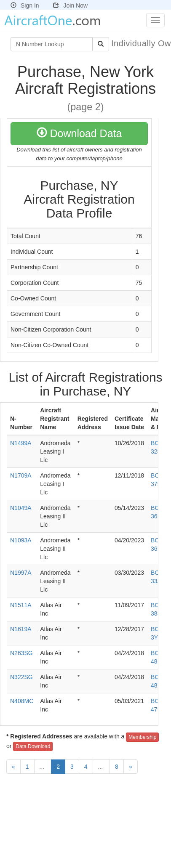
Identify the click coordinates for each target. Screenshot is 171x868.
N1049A (21, 508)
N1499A (21, 443)
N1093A (21, 540)
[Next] (131, 767)
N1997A (21, 573)
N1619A (21, 629)
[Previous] (13, 767)
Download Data (79, 133)
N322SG (21, 677)
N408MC (22, 701)
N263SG (21, 653)
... (43, 767)
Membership (142, 737)
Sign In (25, 5)
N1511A (21, 605)
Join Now (70, 5)
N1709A (21, 475)
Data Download (33, 746)
